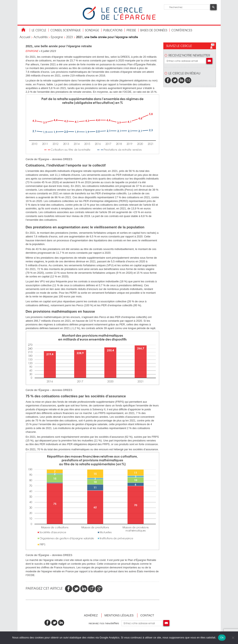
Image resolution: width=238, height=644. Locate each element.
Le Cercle (39, 30)
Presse (131, 30)
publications (113, 30)
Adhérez (91, 615)
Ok (222, 638)
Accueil (25, 37)
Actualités (41, 37)
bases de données (154, 30)
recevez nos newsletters (105, 623)
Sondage (92, 30)
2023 (70, 37)
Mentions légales (119, 615)
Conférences (182, 30)
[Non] (233, 638)
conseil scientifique (66, 30)
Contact (147, 615)
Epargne (57, 37)
